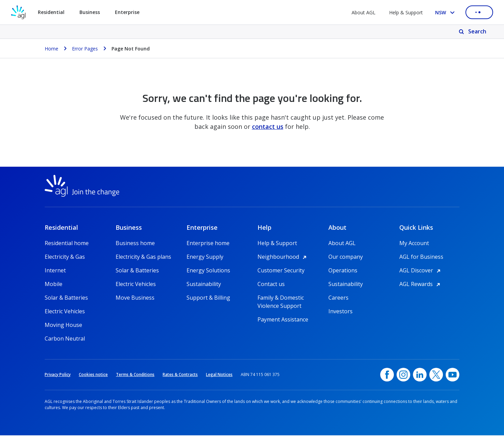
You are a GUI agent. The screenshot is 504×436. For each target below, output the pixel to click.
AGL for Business (421, 257)
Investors (340, 312)
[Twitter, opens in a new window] (436, 375)
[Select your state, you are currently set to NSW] (446, 12)
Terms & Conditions (135, 375)
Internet (55, 271)
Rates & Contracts (180, 375)
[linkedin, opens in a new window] (420, 375)
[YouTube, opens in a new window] (453, 375)
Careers (338, 298)
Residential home (67, 244)
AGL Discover (421, 271)
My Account (414, 244)
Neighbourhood (283, 257)
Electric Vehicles (65, 312)
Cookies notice (93, 375)
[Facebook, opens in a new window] (387, 375)
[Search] (473, 32)
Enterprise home (208, 244)
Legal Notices (219, 375)
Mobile (54, 285)
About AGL (364, 12)
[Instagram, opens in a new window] (403, 375)
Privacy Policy (58, 375)
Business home (135, 244)
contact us (268, 126)
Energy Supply (205, 257)
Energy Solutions (208, 271)
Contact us (271, 285)
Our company (346, 257)
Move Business (135, 298)
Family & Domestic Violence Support (281, 298)
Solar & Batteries (66, 298)
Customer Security (281, 271)
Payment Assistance (283, 320)
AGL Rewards (421, 285)
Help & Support (406, 12)
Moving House (63, 326)
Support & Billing (208, 298)
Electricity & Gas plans (143, 257)
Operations (343, 271)
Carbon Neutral (65, 339)
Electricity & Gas (65, 257)
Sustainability (204, 285)
